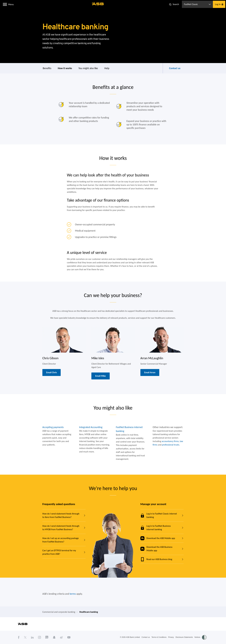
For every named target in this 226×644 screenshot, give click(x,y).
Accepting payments (53, 427)
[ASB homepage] (98, 4)
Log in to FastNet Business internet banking (156, 528)
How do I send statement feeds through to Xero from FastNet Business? (61, 515)
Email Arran (150, 372)
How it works (65, 68)
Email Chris (52, 372)
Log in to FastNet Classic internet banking (159, 515)
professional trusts (171, 445)
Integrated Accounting (91, 427)
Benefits (47, 68)
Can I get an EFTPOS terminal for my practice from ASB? (59, 552)
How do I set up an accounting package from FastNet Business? (61, 540)
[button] (5, 4)
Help (107, 68)
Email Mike (101, 376)
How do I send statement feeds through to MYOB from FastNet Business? (61, 528)
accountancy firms (170, 441)
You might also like (88, 68)
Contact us (175, 68)
